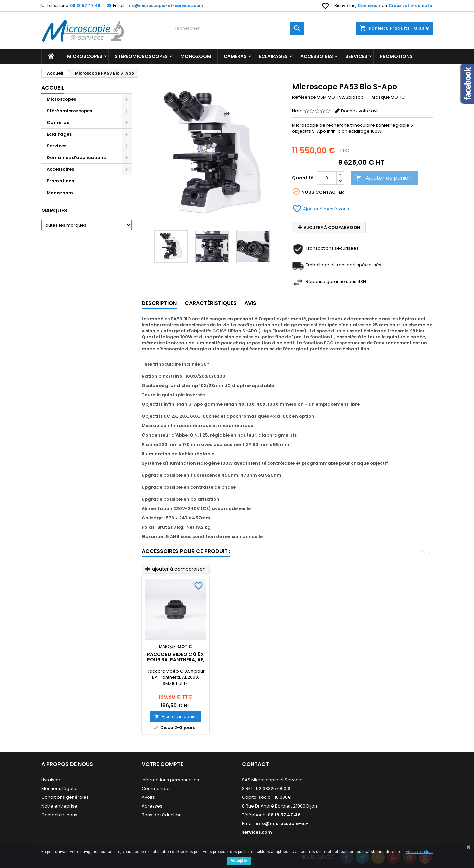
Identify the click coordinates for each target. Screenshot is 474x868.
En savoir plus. (419, 852)
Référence (304, 97)
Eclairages (273, 56)
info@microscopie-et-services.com (165, 6)
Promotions (60, 181)
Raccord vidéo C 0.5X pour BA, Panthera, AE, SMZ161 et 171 (398, 660)
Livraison (51, 780)
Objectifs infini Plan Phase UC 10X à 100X (250, 657)
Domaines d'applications (76, 158)
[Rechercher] (237, 28)
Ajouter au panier (383, 178)
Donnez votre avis (360, 111)
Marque (381, 97)
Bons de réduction (162, 815)
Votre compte (162, 764)
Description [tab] (159, 303)
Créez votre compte (410, 6)
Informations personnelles (170, 780)
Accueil (53, 88)
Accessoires (317, 56)
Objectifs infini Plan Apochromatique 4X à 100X (175, 660)
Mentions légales (60, 789)
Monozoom (196, 56)
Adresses (152, 806)
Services (356, 56)
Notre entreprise (59, 806)
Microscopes (85, 56)
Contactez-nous (59, 815)
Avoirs (148, 797)
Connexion (369, 6)
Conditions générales (65, 797)
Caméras (235, 56)
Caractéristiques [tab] (211, 303)
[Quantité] (327, 178)
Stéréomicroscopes (141, 56)
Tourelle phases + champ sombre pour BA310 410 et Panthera (324, 660)
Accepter (239, 861)
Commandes (156, 789)
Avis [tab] (250, 303)
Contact (256, 764)
